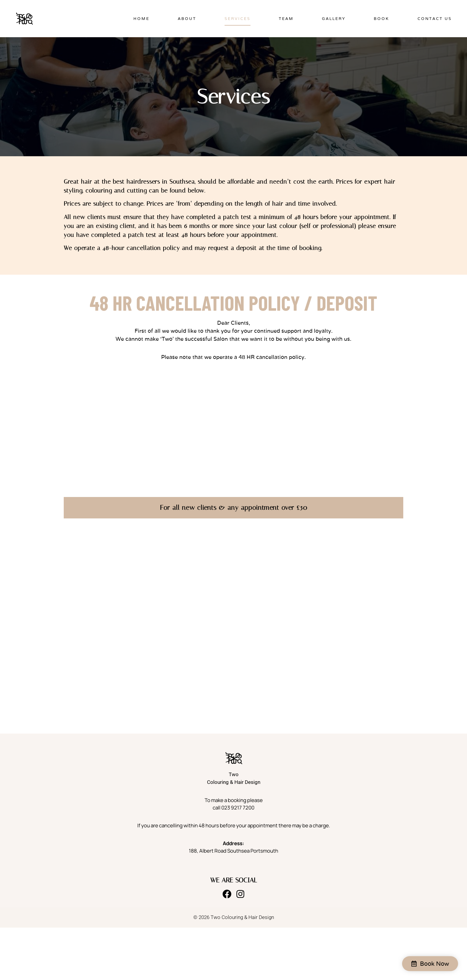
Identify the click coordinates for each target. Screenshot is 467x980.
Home (141, 19)
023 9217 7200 (238, 808)
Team (286, 19)
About (187, 19)
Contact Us (435, 19)
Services (238, 19)
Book (382, 19)
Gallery (334, 19)
